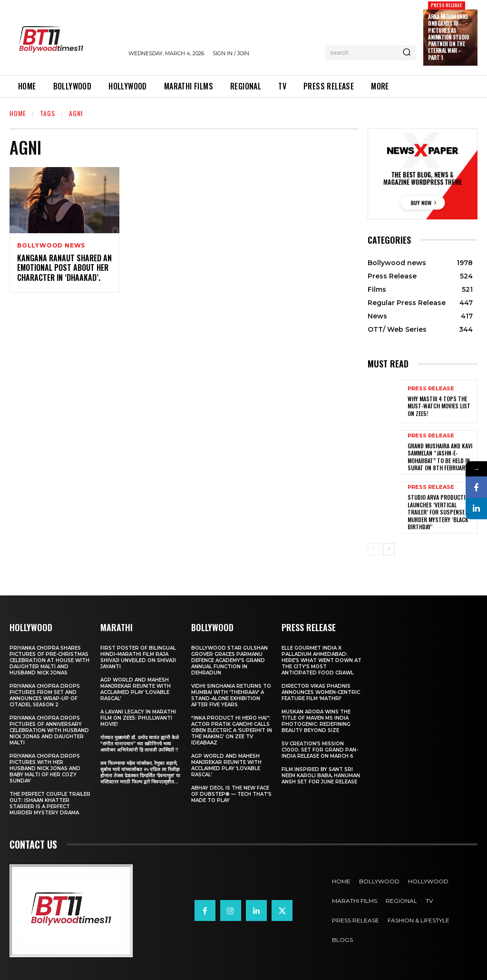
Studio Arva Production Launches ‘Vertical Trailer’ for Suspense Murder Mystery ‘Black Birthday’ (440, 512)
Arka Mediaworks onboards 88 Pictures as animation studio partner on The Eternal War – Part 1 (448, 37)
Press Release (447, 5)
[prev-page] (374, 549)
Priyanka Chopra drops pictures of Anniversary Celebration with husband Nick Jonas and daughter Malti (49, 730)
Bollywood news (51, 246)
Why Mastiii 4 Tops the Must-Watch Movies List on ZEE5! (439, 406)
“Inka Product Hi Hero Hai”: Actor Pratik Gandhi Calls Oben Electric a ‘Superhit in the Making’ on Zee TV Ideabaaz (232, 730)
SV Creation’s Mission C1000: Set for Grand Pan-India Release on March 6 (320, 750)
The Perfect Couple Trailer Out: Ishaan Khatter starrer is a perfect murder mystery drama (50, 803)
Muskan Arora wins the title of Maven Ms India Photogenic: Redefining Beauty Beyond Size (316, 721)
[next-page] (389, 549)
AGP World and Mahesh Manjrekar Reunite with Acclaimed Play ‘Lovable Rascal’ (136, 689)
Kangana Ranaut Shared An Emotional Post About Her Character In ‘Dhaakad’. (64, 268)
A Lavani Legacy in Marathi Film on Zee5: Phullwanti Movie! (138, 718)
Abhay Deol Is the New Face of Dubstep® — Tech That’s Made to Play (231, 794)
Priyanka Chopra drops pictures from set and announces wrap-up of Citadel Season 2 (45, 695)
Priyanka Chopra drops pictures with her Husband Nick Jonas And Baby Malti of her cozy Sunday (45, 768)
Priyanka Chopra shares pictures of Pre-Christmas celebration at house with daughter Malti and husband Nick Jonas (49, 660)
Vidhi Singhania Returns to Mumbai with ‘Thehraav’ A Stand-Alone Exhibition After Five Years (231, 695)
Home (18, 113)
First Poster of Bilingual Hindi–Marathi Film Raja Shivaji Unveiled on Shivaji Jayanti (138, 657)
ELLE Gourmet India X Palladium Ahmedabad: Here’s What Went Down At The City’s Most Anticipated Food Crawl (321, 660)
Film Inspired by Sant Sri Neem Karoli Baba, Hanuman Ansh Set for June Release (321, 776)
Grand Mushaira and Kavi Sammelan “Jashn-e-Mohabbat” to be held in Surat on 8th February (440, 457)
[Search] (407, 53)
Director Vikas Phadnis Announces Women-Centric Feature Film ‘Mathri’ (321, 692)
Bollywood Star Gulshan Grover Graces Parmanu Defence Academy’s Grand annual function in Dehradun (229, 660)
